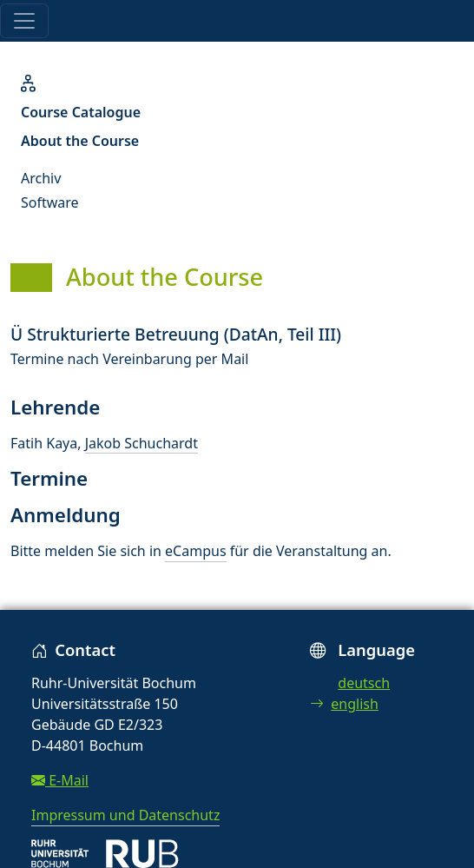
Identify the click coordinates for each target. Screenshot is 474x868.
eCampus (195, 551)
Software (50, 202)
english (344, 704)
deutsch (364, 683)
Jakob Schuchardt (142, 443)
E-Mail (60, 780)
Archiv (41, 178)
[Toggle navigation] (24, 21)
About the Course (80, 141)
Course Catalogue (81, 112)
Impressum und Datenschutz (125, 815)
